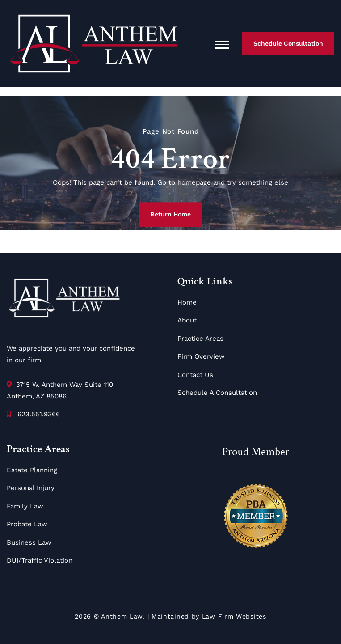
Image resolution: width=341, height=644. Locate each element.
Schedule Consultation (288, 43)
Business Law (29, 542)
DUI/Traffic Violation (40, 560)
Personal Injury (31, 488)
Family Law (25, 506)
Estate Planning (32, 470)
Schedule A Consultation (217, 393)
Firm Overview (201, 356)
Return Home (170, 214)
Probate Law (27, 524)
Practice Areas (200, 339)
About (187, 320)
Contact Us (195, 375)
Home (187, 302)
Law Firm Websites (234, 616)
